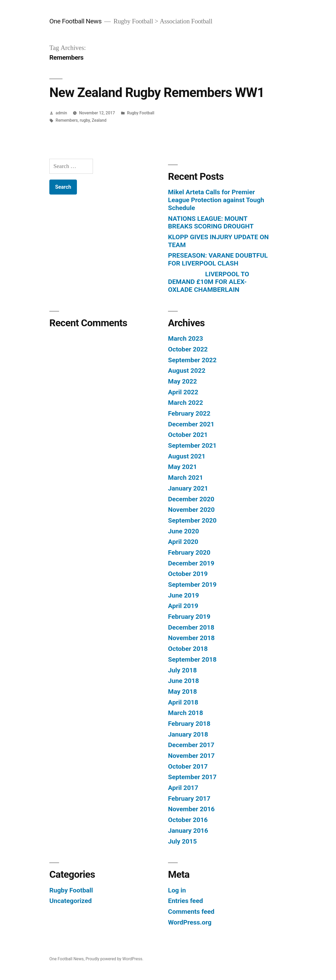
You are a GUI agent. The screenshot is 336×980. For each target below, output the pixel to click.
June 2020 (183, 531)
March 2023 (185, 338)
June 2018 (183, 681)
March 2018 (185, 713)
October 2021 (188, 435)
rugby (85, 120)
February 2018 (189, 724)
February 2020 (189, 552)
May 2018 (182, 691)
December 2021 (191, 424)
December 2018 (191, 627)
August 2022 (187, 371)
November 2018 (191, 638)
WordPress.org (190, 922)
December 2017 (191, 745)
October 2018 (188, 649)
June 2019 (183, 595)
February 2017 (189, 798)
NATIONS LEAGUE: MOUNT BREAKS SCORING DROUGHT (211, 223)
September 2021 (192, 445)
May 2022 (182, 381)
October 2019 (188, 574)
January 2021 (188, 488)
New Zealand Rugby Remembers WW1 (157, 93)
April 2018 (183, 702)
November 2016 (191, 809)
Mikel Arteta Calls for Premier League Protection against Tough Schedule (216, 200)
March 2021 (185, 478)
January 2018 (188, 734)
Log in (177, 890)
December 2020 (191, 499)
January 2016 (188, 831)
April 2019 (183, 606)
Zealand (99, 120)
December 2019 (191, 563)
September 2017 (192, 777)
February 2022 (189, 413)
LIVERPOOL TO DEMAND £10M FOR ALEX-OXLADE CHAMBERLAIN (209, 282)
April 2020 (183, 542)
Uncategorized (71, 901)
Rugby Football (141, 113)
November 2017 (191, 756)
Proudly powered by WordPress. (114, 959)
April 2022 (183, 392)
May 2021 (182, 467)
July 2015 (182, 841)
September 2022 (192, 360)
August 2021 (187, 456)
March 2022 (185, 403)
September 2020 (192, 520)
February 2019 (189, 617)
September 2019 (192, 585)
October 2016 (188, 820)
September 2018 (192, 659)
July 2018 (182, 670)
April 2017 (183, 788)
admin (61, 113)
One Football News (75, 21)
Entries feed (185, 901)
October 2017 (188, 766)
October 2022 (188, 349)
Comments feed (191, 912)
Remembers (67, 120)
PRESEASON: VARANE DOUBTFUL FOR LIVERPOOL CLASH (218, 259)
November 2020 (191, 510)
